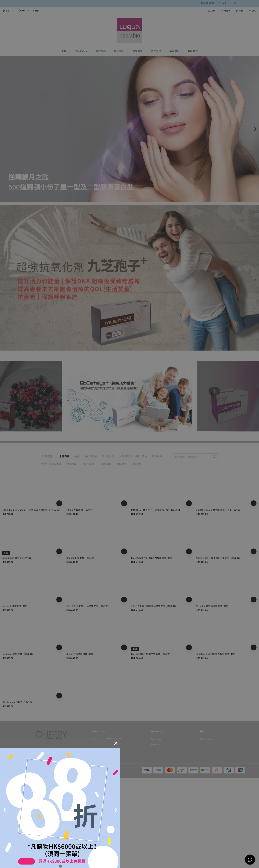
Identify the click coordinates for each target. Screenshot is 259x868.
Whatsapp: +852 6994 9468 (107, 739)
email (95, 749)
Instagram (156, 744)
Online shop (206, 739)
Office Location (100, 754)
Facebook (156, 739)
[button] (128, 198)
